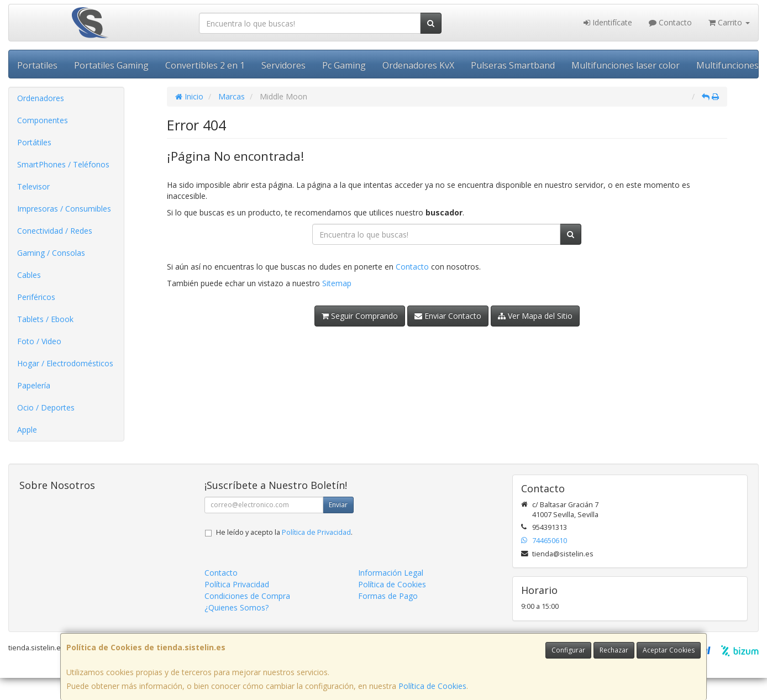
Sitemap (337, 283)
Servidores (283, 65)
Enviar (338, 505)
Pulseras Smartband (513, 65)
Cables (29, 275)
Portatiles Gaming (111, 65)
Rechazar (614, 650)
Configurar (568, 650)
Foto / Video (39, 341)
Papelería (34, 385)
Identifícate (608, 22)
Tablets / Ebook (45, 319)
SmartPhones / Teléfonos (63, 164)
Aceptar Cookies (669, 650)
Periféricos (36, 297)
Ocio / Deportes (46, 407)
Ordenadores (41, 98)
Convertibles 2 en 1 (205, 65)
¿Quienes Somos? (237, 607)
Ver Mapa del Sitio (535, 316)
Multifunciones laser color (626, 65)
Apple (27, 430)
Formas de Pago (388, 596)
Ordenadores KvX (418, 65)
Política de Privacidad (316, 532)
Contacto (670, 22)
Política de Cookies (432, 686)
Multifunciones (727, 65)
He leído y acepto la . (284, 532)
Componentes (43, 120)
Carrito (729, 22)
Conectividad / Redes (55, 231)
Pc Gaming (344, 65)
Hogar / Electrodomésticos (65, 363)
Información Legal (391, 573)
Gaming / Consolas (51, 253)
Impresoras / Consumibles (64, 209)
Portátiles (34, 142)
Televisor (33, 186)
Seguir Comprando (360, 316)
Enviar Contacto (448, 316)
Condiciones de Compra (247, 596)
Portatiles (37, 65)
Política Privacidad (237, 584)
